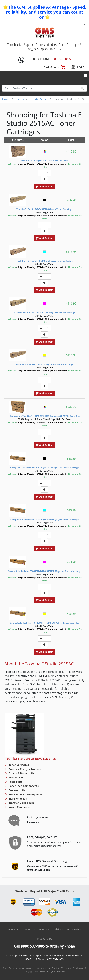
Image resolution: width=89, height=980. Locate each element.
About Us (13, 929)
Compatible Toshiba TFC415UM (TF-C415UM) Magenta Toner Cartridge (44, 571)
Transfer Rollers (18, 799)
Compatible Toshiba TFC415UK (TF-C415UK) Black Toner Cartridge (44, 468)
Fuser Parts (15, 782)
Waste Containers (19, 807)
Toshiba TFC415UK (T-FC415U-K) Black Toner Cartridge (45, 209)
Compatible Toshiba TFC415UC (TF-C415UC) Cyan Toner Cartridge (44, 520)
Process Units (17, 790)
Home (6, 99)
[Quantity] (48, 173)
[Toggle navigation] (85, 76)
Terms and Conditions (51, 929)
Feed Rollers (16, 777)
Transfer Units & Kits (21, 803)
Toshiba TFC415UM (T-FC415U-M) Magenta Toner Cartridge (45, 313)
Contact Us (29, 929)
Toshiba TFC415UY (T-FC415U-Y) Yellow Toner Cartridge (44, 364)
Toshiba (19, 99)
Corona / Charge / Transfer (24, 769)
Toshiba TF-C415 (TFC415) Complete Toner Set (44, 161)
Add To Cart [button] (44, 187)
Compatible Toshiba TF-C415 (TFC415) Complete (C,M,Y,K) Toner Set (45, 416)
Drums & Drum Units (21, 773)
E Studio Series (38, 99)
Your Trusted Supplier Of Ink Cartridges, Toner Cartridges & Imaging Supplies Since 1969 (44, 47)
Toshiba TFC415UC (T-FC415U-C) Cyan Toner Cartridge (45, 261)
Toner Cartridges (18, 765)
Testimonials (74, 929)
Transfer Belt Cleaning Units (25, 794)
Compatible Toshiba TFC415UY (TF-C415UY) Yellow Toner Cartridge (45, 623)
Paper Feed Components (23, 786)
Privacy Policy (45, 939)
